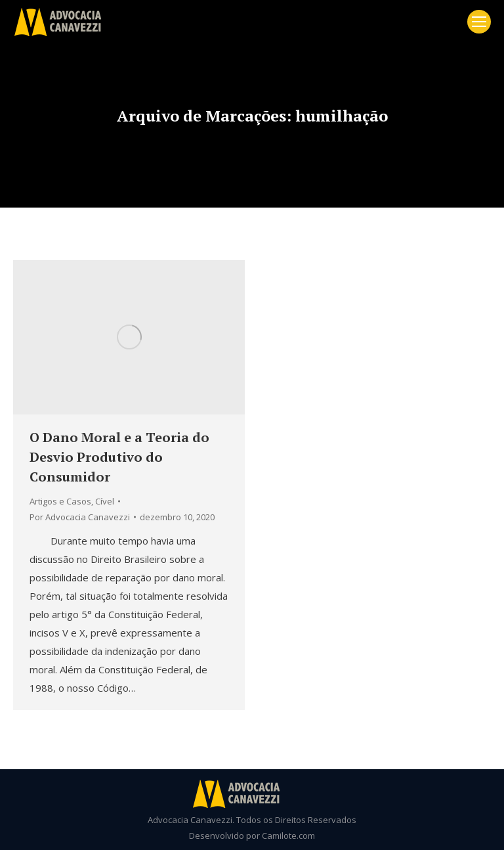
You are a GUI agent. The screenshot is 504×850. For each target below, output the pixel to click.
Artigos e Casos (60, 501)
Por (80, 517)
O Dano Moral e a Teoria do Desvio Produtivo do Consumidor (119, 457)
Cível (105, 501)
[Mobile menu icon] (479, 22)
